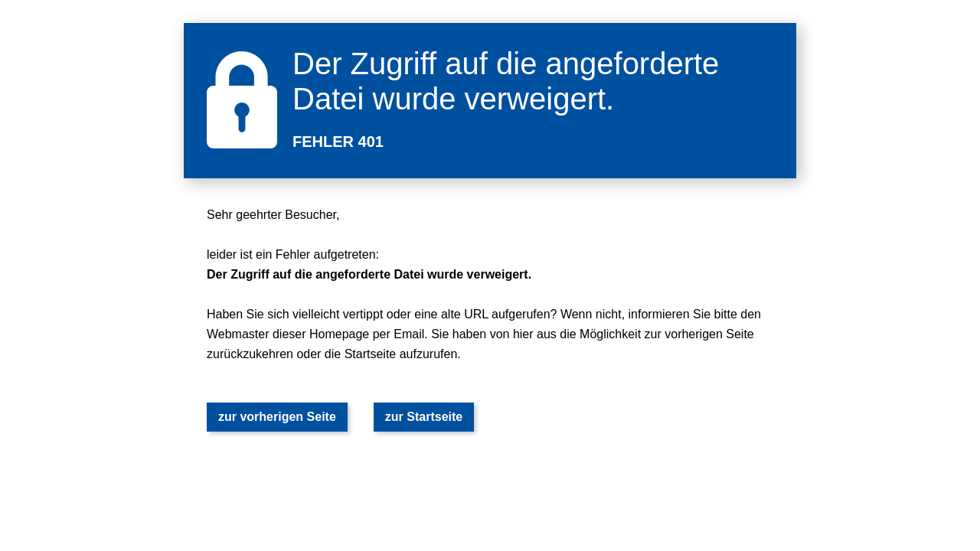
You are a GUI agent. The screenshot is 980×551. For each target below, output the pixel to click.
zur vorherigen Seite (277, 417)
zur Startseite (424, 417)
